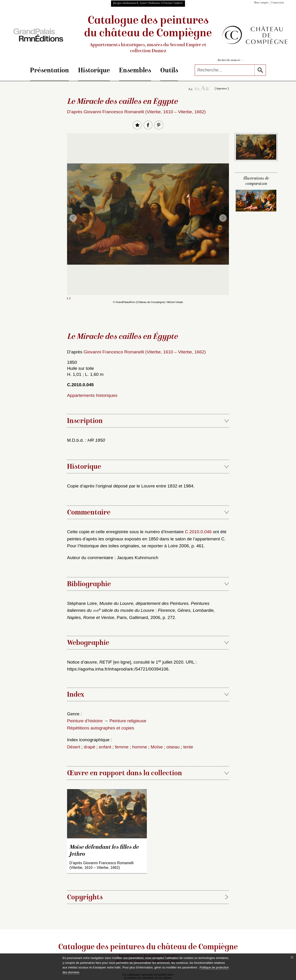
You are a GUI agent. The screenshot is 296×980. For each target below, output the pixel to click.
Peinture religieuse (128, 721)
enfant (105, 747)
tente (188, 747)
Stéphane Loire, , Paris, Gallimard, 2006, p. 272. (141, 610)
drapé (90, 747)
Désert (74, 747)
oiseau (173, 747)
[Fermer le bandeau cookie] (292, 957)
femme (122, 747)
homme (140, 747)
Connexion (278, 3)
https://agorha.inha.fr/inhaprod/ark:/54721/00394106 (118, 669)
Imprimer (222, 89)
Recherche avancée (230, 61)
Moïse (157, 747)
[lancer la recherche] (260, 70)
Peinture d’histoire (85, 721)
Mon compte (261, 3)
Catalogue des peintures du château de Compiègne (148, 35)
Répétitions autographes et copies (101, 728)
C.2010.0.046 (198, 532)
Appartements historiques (92, 395)
